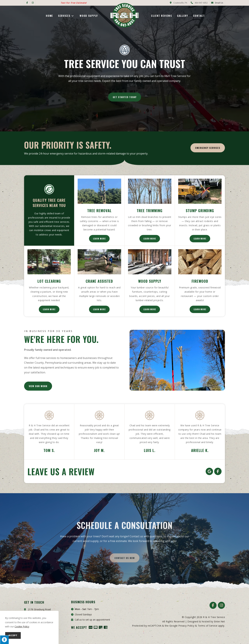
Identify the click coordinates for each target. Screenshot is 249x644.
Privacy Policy (186, 626)
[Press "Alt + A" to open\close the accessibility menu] (4, 640)
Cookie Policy (22, 626)
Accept (13, 635)
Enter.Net (220, 621)
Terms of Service (208, 626)
